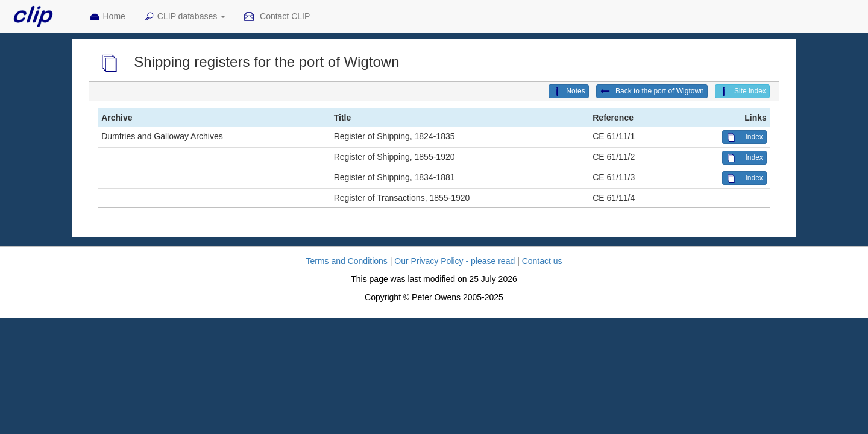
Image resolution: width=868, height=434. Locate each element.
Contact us (542, 261)
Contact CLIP (277, 17)
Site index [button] (742, 92)
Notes (568, 92)
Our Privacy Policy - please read (454, 261)
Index (744, 137)
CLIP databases (184, 17)
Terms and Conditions (346, 261)
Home (107, 17)
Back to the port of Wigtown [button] (652, 92)
